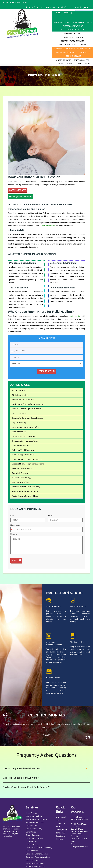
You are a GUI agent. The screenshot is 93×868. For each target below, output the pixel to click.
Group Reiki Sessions (21, 447)
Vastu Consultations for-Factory (26, 488)
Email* (50, 517)
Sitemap (59, 841)
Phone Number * (16, 527)
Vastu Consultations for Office (25, 498)
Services (58, 23)
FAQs (58, 828)
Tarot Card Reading (20, 484)
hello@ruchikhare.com (21, 197)
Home (57, 13)
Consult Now (47, 373)
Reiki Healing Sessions (22, 470)
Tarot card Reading (73, 38)
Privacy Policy (62, 831)
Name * (13, 517)
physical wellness (49, 226)
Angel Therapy (64, 60)
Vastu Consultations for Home (25, 493)
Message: (14, 536)
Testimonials (61, 819)
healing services (75, 316)
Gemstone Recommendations (25, 443)
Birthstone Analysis (21, 397)
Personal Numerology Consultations (28, 465)
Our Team (70, 64)
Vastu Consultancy (73, 26)
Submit (16, 562)
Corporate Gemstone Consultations (28, 420)
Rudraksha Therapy (66, 53)
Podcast (77, 56)
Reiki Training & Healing (73, 30)
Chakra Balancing (20, 415)
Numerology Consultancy (23, 456)
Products (85, 53)
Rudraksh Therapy (20, 475)
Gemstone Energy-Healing (24, 438)
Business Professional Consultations (28, 406)
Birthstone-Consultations (23, 401)
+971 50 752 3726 (18, 190)
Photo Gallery (82, 60)
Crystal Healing (73, 34)
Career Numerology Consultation (27, 410)
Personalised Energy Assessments (27, 461)
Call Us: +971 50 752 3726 (15, 2)
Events (59, 64)
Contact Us (84, 64)
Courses (82, 45)
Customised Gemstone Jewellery (26, 429)
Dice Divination (67, 45)
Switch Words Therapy (73, 41)
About (66, 13)
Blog (68, 56)
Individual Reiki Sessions (23, 452)
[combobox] (13, 352)
